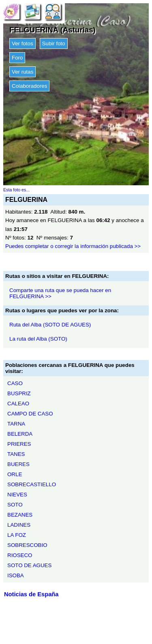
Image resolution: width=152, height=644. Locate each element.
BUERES (18, 464)
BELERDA (20, 434)
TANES (16, 454)
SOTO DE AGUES (29, 565)
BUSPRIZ (19, 393)
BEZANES (20, 515)
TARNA (16, 424)
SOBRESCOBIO (27, 545)
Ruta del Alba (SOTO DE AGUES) (50, 325)
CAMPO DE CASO (30, 414)
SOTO (15, 505)
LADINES (19, 525)
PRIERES (19, 444)
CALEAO (18, 404)
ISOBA (16, 575)
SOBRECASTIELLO (32, 484)
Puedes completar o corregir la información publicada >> (73, 246)
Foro (17, 58)
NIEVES (17, 495)
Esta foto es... (16, 190)
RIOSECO (20, 555)
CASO (15, 383)
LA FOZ (17, 535)
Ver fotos (22, 43)
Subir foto (54, 43)
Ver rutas (22, 72)
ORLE (15, 474)
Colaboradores (29, 86)
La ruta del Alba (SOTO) (38, 339)
